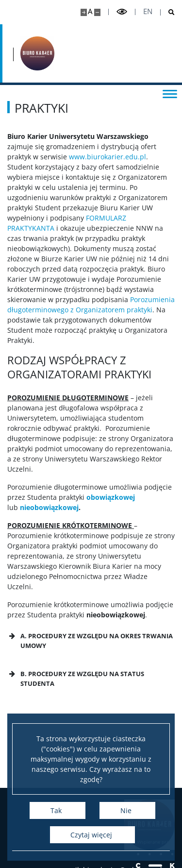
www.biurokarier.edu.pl (108, 157)
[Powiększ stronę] (84, 12)
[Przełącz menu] (170, 93)
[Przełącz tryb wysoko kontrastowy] (122, 12)
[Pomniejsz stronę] (97, 12)
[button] (91, 641)
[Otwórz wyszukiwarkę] (168, 12)
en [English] (148, 11)
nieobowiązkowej (49, 507)
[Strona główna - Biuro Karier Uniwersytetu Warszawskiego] (37, 53)
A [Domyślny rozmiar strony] (90, 11)
